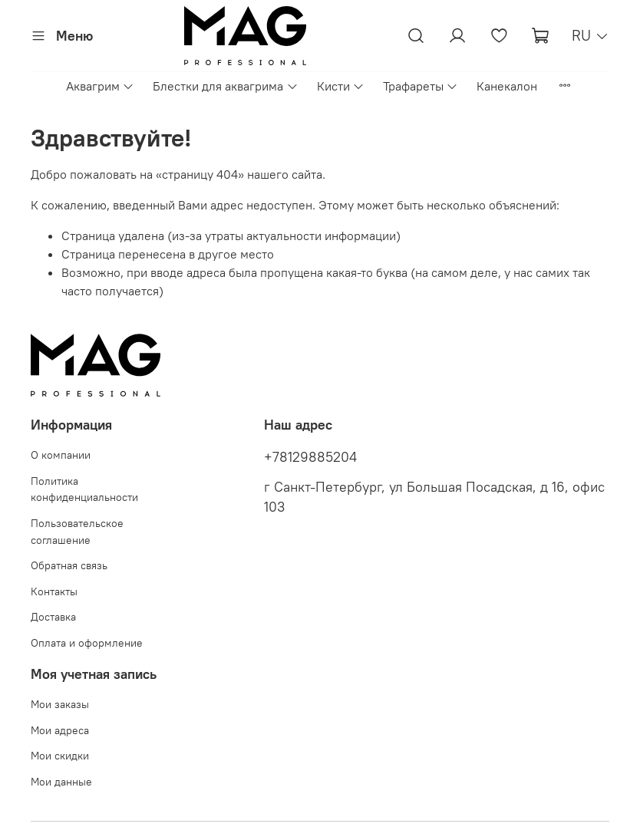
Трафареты (421, 86)
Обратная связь (69, 565)
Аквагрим (100, 86)
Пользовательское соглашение (77, 532)
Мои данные (61, 782)
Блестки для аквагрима (225, 86)
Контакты (54, 591)
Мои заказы (60, 704)
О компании (61, 455)
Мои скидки (60, 756)
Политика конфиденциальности (84, 489)
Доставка (53, 617)
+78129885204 (310, 457)
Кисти (341, 86)
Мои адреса (60, 730)
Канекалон (507, 86)
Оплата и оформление (87, 643)
